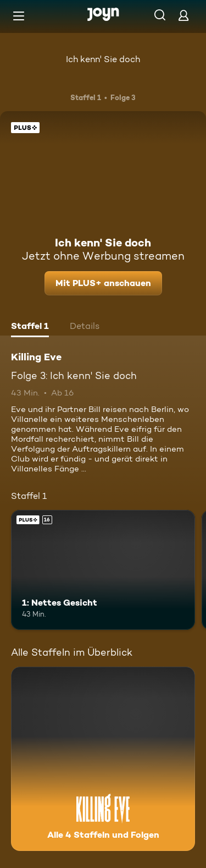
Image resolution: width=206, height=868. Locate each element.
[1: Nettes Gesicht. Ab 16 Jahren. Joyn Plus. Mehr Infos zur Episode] (103, 570)
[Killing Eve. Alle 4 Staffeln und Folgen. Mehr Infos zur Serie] (103, 759)
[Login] (183, 15)
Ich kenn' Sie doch (103, 59)
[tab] (30, 327)
